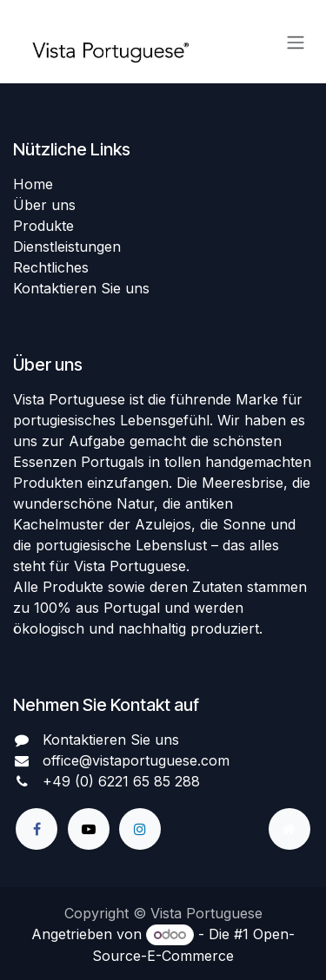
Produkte (43, 226)
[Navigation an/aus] (296, 42)
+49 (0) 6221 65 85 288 (121, 781)
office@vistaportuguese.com (136, 760)
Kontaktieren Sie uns (81, 288)
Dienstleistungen (67, 247)
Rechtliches (51, 267)
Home (33, 184)
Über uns (44, 205)
